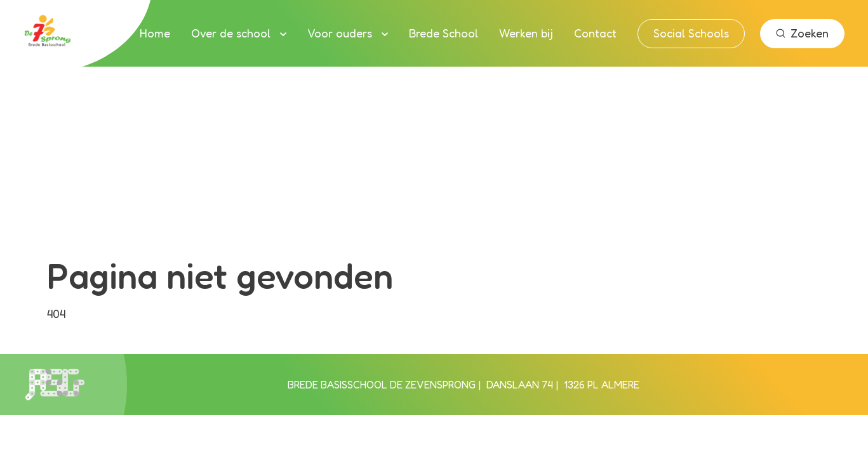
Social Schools (691, 33)
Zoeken (802, 33)
